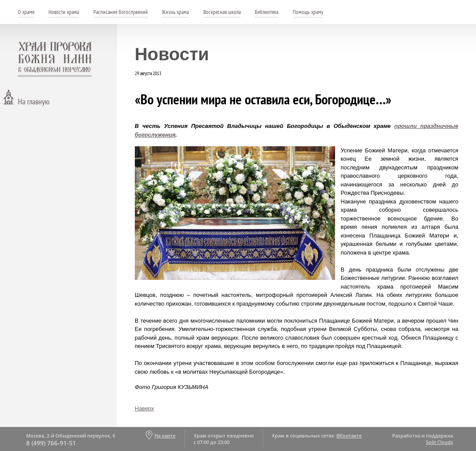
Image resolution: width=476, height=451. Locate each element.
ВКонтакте (349, 436)
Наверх (144, 408)
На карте (165, 436)
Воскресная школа (222, 12)
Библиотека (267, 12)
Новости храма (64, 12)
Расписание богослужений (121, 12)
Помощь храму (308, 12)
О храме (26, 12)
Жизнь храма (175, 12)
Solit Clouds (439, 442)
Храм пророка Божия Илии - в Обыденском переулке (55, 59)
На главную (34, 102)
